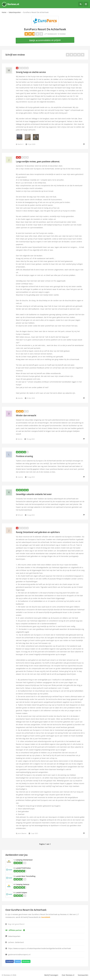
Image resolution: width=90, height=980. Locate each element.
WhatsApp (26, 961)
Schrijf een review (15, 55)
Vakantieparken (15, 12)
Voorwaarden (83, 975)
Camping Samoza (22, 884)
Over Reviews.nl (68, 975)
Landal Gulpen (21, 893)
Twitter (18, 961)
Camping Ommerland (24, 860)
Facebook (10, 961)
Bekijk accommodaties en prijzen (45, 40)
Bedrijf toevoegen (51, 975)
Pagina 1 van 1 (45, 844)
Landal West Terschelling (25, 876)
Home (4, 12)
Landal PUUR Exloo (23, 868)
